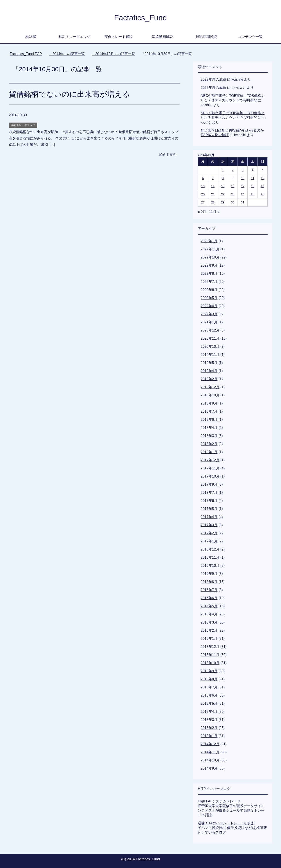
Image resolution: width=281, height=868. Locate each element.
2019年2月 (209, 379)
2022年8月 (209, 274)
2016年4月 (209, 614)
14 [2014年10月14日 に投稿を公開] (213, 186)
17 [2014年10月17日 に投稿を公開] (243, 186)
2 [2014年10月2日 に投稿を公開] (233, 170)
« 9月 (202, 212)
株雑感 (31, 37)
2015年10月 (210, 663)
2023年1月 (209, 241)
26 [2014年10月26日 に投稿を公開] (263, 194)
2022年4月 (209, 306)
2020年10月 (210, 347)
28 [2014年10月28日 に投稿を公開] (213, 202)
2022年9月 (209, 265)
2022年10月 (210, 257)
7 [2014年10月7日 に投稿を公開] (213, 178)
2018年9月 (209, 403)
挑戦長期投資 (206, 37)
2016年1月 (209, 639)
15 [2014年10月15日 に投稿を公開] (223, 186)
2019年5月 (209, 363)
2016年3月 (209, 622)
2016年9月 (209, 574)
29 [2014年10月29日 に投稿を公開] (223, 202)
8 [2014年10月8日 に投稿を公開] (223, 178)
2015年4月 (209, 712)
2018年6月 (209, 420)
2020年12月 (210, 330)
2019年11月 (210, 355)
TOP (26, 54)
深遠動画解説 (162, 37)
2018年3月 (209, 436)
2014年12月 (210, 744)
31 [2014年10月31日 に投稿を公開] (243, 202)
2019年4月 (209, 371)
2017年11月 (210, 468)
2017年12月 (210, 460)
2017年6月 (209, 501)
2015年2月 (209, 728)
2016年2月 (209, 630)
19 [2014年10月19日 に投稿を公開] (263, 186)
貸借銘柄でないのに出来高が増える (69, 94)
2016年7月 (209, 590)
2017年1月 (209, 541)
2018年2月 (209, 444)
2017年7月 (209, 493)
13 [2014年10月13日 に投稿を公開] (203, 186)
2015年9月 (209, 671)
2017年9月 (209, 484)
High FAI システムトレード (219, 801)
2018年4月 (209, 428)
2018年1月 (209, 452)
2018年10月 (210, 395)
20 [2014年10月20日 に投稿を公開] (203, 194)
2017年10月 (210, 476)
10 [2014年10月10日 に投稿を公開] (243, 178)
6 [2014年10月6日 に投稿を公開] (203, 178)
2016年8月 (209, 582)
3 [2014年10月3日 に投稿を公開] (243, 170)
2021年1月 (209, 322)
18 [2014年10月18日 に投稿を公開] (253, 186)
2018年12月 (210, 387)
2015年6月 (209, 695)
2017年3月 (209, 525)
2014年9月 (209, 768)
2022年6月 (209, 290)
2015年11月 (210, 655)
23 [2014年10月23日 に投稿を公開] (233, 194)
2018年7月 (209, 411)
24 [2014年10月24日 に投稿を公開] (243, 194)
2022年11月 (210, 249)
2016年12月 (210, 549)
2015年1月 (209, 736)
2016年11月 (210, 557)
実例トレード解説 (119, 37)
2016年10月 (210, 566)
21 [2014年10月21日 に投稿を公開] (213, 194)
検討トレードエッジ (75, 37)
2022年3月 (209, 314)
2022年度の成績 (213, 79)
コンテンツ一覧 (250, 37)
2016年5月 (209, 606)
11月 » (214, 212)
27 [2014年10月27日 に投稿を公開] (203, 202)
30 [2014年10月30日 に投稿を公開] (233, 202)
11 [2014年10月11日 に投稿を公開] (253, 178)
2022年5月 (209, 298)
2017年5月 (209, 509)
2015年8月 (209, 679)
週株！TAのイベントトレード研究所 (226, 823)
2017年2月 (209, 533)
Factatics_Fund (140, 18)
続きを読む (168, 154)
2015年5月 (209, 703)
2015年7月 (209, 687)
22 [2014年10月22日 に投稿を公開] (223, 194)
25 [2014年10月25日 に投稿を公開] (253, 194)
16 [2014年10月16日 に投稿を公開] (233, 186)
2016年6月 (209, 598)
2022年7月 (209, 282)
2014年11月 (210, 752)
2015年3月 (209, 720)
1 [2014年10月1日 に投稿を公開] (223, 170)
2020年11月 (210, 338)
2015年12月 (210, 647)
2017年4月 (209, 517)
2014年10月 (210, 760)
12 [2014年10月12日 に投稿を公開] (263, 178)
